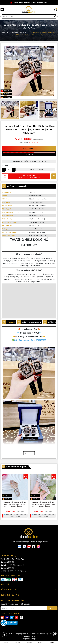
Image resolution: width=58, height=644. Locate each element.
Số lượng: (5, 166)
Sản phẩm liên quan (16, 467)
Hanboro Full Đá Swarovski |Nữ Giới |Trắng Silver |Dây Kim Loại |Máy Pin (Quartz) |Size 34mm (43, 504)
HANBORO (33, 192)
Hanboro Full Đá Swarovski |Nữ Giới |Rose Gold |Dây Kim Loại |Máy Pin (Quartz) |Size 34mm (15, 504)
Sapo (34, 639)
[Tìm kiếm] (55, 16)
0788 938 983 (12, 568)
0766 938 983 (12, 562)
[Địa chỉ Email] (29, 608)
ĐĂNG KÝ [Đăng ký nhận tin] (52, 608)
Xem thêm (29, 453)
